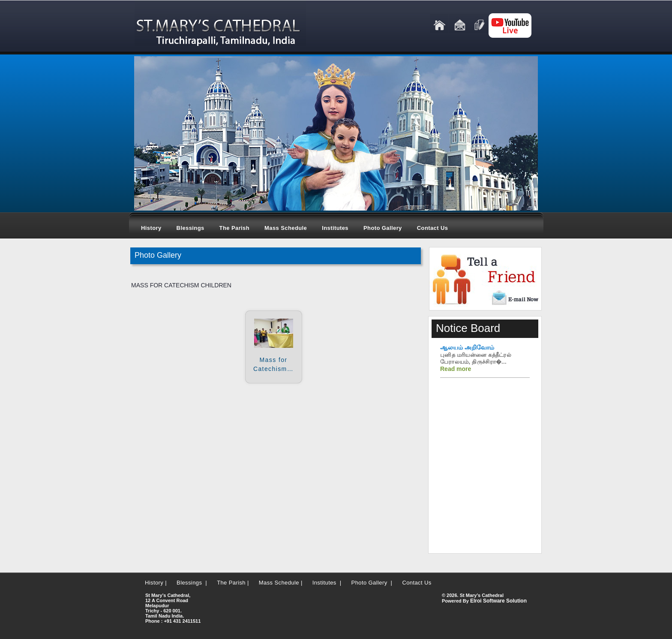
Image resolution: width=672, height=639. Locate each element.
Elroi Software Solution (498, 601)
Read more (456, 369)
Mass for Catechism (273, 364)
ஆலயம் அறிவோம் (467, 348)
